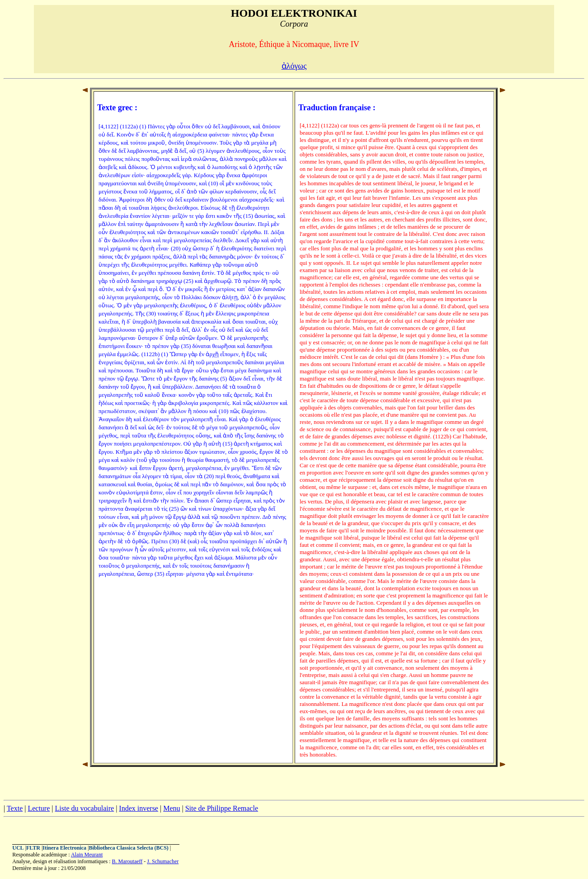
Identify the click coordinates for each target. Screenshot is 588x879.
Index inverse (139, 808)
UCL (18, 848)
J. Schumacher (163, 861)
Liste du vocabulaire (85, 808)
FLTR (33, 848)
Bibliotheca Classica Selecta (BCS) (129, 848)
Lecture (39, 808)
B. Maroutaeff (127, 861)
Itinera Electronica (64, 848)
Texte (15, 808)
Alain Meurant (87, 855)
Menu (172, 808)
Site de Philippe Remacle (222, 808)
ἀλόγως (294, 66)
